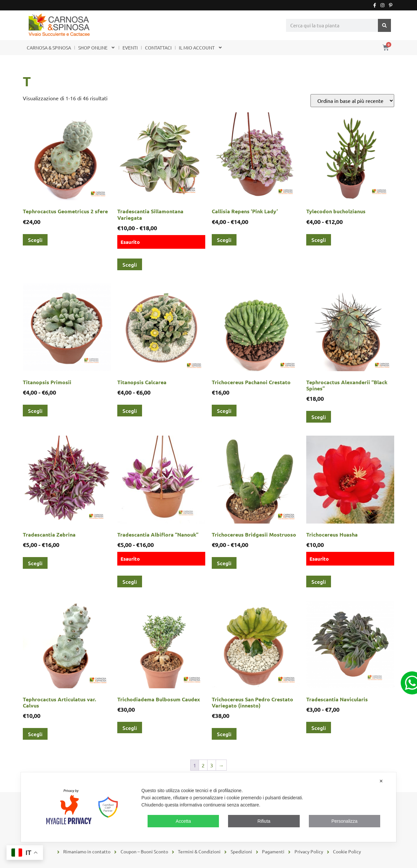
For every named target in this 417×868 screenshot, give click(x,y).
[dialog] (208, 807)
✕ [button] (381, 781)
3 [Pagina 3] (212, 765)
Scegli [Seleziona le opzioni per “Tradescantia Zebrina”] (35, 563)
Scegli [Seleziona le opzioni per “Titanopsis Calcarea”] (130, 411)
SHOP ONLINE (97, 48)
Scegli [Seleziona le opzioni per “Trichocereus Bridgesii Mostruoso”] (224, 563)
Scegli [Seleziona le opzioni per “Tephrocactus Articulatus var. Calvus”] (35, 734)
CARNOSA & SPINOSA (49, 48)
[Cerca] (384, 25)
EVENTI (130, 48)
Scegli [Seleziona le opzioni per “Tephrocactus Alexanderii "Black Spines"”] (319, 417)
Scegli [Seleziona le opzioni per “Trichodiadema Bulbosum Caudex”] (130, 728)
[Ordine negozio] (352, 101)
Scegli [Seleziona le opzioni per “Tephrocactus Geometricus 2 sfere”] (35, 240)
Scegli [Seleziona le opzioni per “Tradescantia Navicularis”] (319, 728)
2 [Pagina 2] (203, 765)
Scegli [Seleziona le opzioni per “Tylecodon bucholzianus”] (319, 240)
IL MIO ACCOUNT (201, 48)
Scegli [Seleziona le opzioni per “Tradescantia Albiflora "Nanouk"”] (130, 581)
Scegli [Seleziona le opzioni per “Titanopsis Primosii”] (35, 411)
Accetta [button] (183, 821)
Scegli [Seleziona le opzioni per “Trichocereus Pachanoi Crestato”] (224, 411)
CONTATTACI (158, 48)
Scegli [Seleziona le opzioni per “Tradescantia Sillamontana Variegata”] (130, 264)
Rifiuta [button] (264, 821)
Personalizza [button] (344, 821)
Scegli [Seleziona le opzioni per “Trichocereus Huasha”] (319, 581)
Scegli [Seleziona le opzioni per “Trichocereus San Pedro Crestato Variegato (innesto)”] (224, 734)
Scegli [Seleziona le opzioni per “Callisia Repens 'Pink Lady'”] (224, 240)
